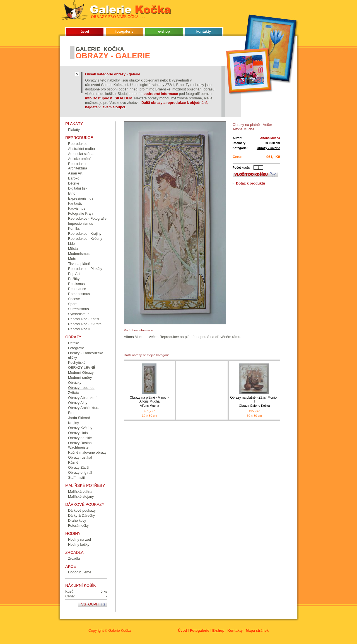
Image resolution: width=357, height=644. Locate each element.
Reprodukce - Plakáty (85, 269)
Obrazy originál (80, 472)
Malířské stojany (81, 496)
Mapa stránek (257, 630)
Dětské (74, 183)
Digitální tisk (78, 188)
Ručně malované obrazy (87, 452)
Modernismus (79, 254)
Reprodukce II (79, 329)
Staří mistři (77, 477)
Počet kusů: (241, 167)
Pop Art (74, 274)
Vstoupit (90, 604)
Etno (72, 193)
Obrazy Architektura (84, 408)
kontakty (204, 31)
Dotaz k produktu (251, 183)
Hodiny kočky (79, 544)
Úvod (182, 630)
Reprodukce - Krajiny (85, 234)
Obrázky (75, 383)
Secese (74, 299)
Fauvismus (77, 208)
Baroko (74, 178)
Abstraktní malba (81, 149)
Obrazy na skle (80, 438)
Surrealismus (79, 309)
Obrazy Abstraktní (82, 398)
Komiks (74, 228)
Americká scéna (81, 154)
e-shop (164, 31)
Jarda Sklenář (79, 418)
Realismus (76, 284)
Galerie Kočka (119, 630)
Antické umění (79, 159)
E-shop (218, 630)
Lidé (71, 244)
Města (73, 249)
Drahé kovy (77, 520)
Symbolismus (79, 314)
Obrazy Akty (78, 403)
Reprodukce (78, 144)
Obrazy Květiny (80, 428)
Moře (72, 259)
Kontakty (235, 630)
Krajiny (73, 423)
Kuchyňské (77, 362)
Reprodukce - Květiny (85, 239)
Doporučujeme (80, 572)
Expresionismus (81, 198)
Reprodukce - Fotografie (87, 218)
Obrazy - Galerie (268, 148)
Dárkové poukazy (82, 510)
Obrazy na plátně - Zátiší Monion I (254, 402)
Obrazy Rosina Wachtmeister (80, 445)
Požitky (74, 279)
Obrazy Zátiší (79, 467)
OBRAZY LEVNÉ (82, 368)
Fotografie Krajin (81, 213)
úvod (85, 31)
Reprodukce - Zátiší (84, 319)
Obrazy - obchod (81, 388)
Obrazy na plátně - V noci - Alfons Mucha (149, 402)
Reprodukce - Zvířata (85, 324)
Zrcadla (74, 558)
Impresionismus (81, 223)
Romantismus (79, 294)
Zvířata (74, 393)
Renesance (77, 289)
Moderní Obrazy (81, 373)
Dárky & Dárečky (81, 515)
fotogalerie (124, 31)
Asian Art (75, 173)
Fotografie (76, 348)
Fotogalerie (200, 630)
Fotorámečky (78, 526)
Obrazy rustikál (80, 457)
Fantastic (75, 203)
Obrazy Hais (78, 433)
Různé (73, 462)
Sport (72, 304)
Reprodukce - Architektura (79, 166)
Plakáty (74, 130)
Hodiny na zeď (80, 539)
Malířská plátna (80, 491)
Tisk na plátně (79, 264)
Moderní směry (80, 378)
